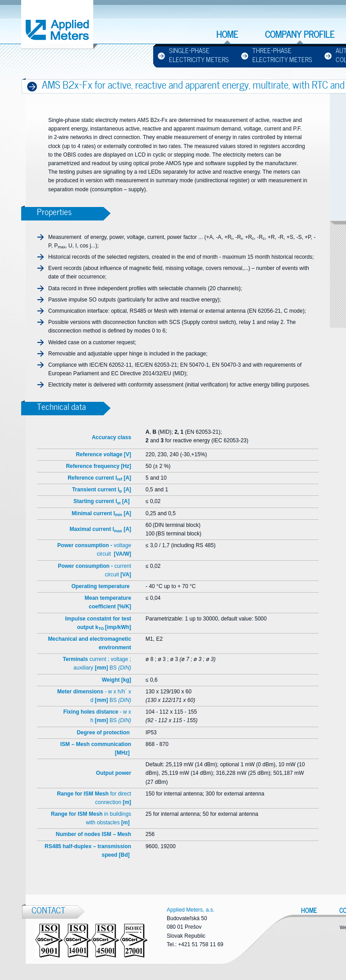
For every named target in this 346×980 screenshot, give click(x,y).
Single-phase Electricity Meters (199, 55)
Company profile (300, 35)
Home (227, 35)
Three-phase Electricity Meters (282, 55)
